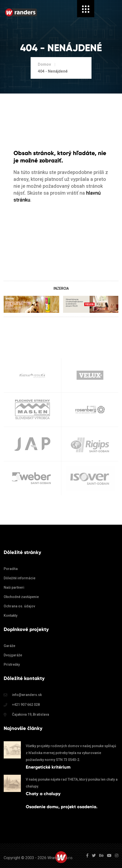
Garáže (9, 646)
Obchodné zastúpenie (21, 597)
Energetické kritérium (48, 767)
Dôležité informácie (20, 578)
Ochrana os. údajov (19, 606)
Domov (44, 64)
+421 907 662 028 (26, 705)
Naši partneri (14, 587)
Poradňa (11, 569)
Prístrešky (12, 664)
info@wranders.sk (27, 695)
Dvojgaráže (13, 655)
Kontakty (11, 615)
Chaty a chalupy (43, 794)
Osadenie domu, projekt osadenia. (62, 807)
